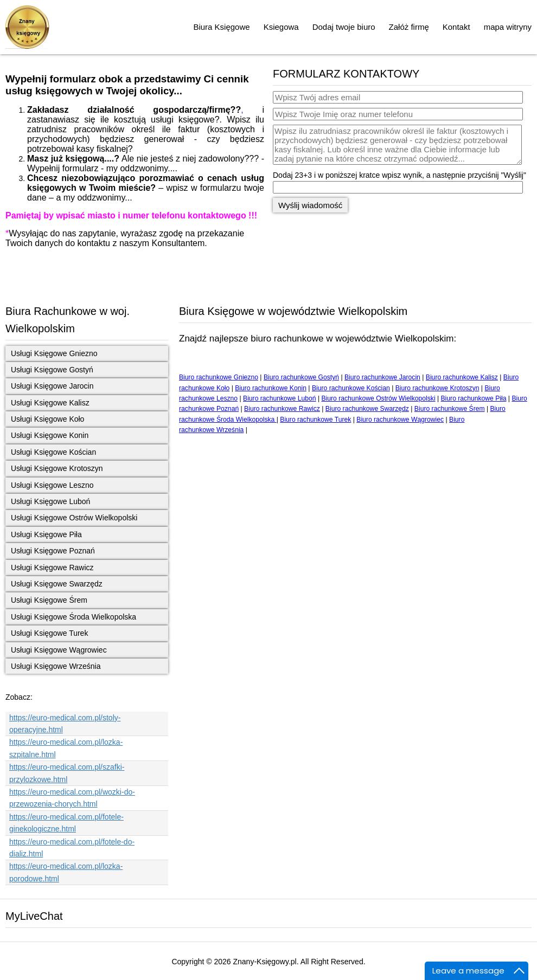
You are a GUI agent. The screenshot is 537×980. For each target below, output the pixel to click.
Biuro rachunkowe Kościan (351, 388)
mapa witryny (508, 27)
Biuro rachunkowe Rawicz (282, 409)
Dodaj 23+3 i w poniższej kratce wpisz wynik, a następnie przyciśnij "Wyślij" (399, 175)
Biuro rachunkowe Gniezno (219, 377)
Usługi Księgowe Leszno (52, 485)
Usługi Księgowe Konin (50, 435)
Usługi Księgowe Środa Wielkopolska (73, 617)
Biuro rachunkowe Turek (315, 420)
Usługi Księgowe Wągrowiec (59, 650)
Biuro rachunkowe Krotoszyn (437, 388)
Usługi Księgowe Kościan (53, 452)
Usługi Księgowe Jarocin (52, 386)
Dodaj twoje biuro (344, 27)
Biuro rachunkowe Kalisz (462, 377)
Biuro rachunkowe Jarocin (382, 377)
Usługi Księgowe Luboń (50, 501)
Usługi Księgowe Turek (49, 633)
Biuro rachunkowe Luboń (280, 398)
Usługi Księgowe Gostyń (52, 370)
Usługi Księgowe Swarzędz (57, 584)
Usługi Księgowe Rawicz (52, 568)
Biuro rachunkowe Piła (474, 398)
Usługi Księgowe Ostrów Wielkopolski (74, 518)
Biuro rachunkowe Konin (271, 388)
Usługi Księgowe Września (56, 666)
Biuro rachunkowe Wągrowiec (400, 420)
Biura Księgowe (221, 27)
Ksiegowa (281, 27)
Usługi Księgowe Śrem (49, 600)
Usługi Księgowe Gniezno (54, 353)
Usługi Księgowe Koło (47, 419)
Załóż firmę (409, 27)
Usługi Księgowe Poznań (53, 551)
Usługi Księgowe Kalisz (50, 403)
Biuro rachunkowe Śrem (450, 409)
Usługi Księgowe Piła (46, 534)
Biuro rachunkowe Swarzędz (367, 409)
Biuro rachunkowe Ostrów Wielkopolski (378, 398)
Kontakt (456, 27)
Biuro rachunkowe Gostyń (301, 377)
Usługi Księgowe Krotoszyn (57, 468)
